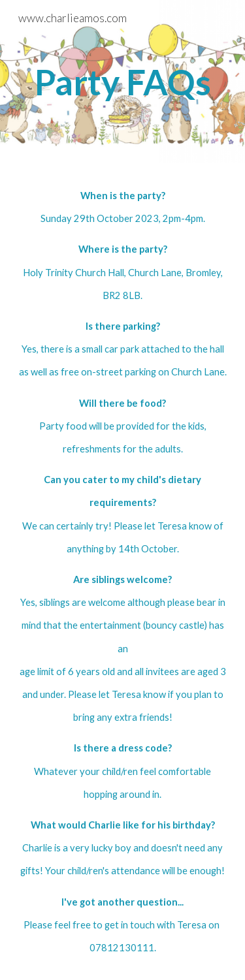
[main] (123, 82)
